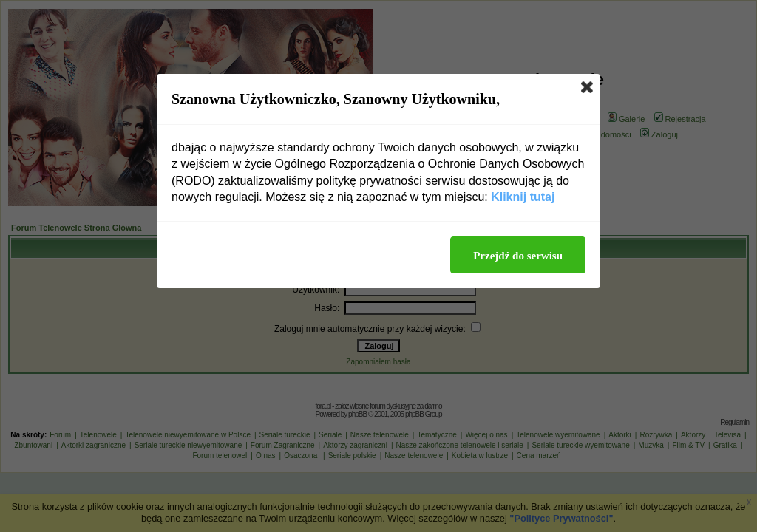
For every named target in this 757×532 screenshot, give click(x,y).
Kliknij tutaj (523, 197)
